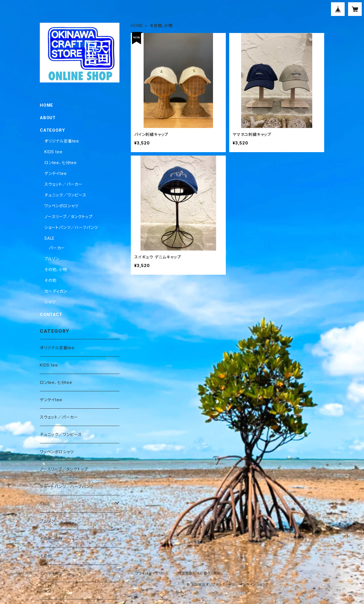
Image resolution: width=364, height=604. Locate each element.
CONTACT (51, 314)
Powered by (227, 594)
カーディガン (56, 291)
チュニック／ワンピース (65, 195)
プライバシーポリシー (152, 573)
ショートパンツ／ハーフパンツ (71, 227)
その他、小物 (56, 269)
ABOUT (48, 118)
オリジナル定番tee (62, 141)
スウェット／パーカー (64, 184)
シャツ (50, 302)
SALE (49, 238)
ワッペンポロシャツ (61, 206)
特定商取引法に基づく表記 (199, 573)
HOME (137, 25)
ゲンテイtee (56, 173)
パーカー (57, 248)
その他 (50, 280)
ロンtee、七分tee (61, 163)
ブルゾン (52, 259)
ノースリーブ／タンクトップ (68, 217)
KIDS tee (53, 152)
